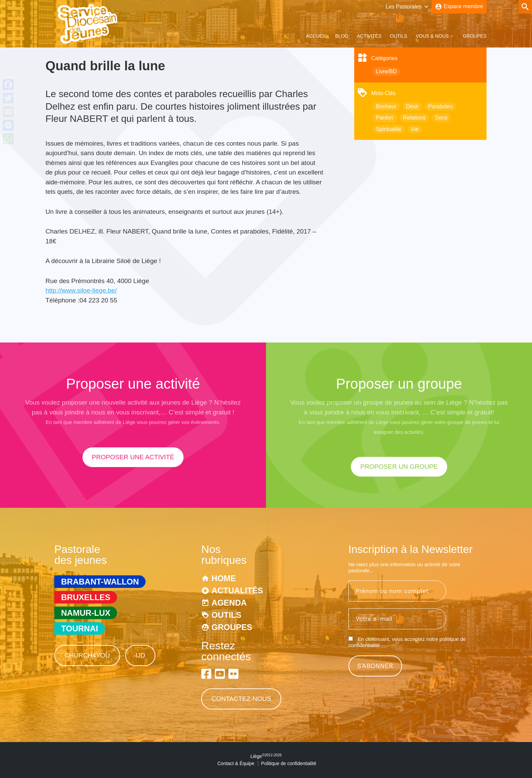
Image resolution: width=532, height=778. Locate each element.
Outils (399, 36)
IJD (140, 655)
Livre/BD (386, 71)
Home (224, 578)
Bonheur (386, 106)
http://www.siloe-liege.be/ (81, 290)
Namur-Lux (86, 613)
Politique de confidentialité (289, 763)
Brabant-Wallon (100, 582)
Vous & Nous (432, 36)
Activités (369, 36)
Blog (342, 36)
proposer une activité (133, 457)
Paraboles (440, 106)
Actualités (237, 590)
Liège (266, 756)
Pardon (385, 118)
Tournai (80, 628)
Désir (412, 106)
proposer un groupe (399, 467)
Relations (414, 118)
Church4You (87, 655)
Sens (441, 118)
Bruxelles (86, 597)
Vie (415, 129)
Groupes (475, 36)
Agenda (229, 603)
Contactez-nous (241, 699)
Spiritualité (389, 129)
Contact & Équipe (236, 763)
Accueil (316, 36)
